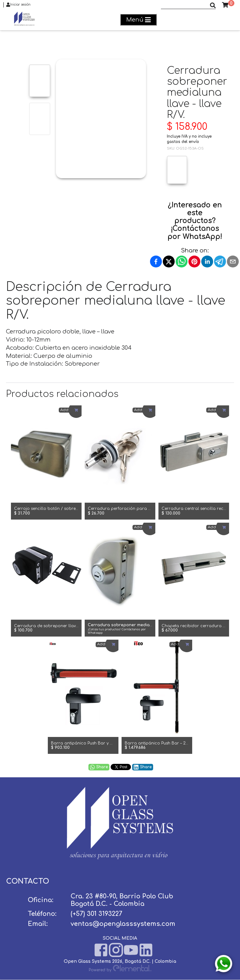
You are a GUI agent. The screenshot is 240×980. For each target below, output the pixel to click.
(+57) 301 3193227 (96, 914)
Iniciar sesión (18, 5)
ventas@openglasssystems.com (123, 924)
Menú (138, 20)
